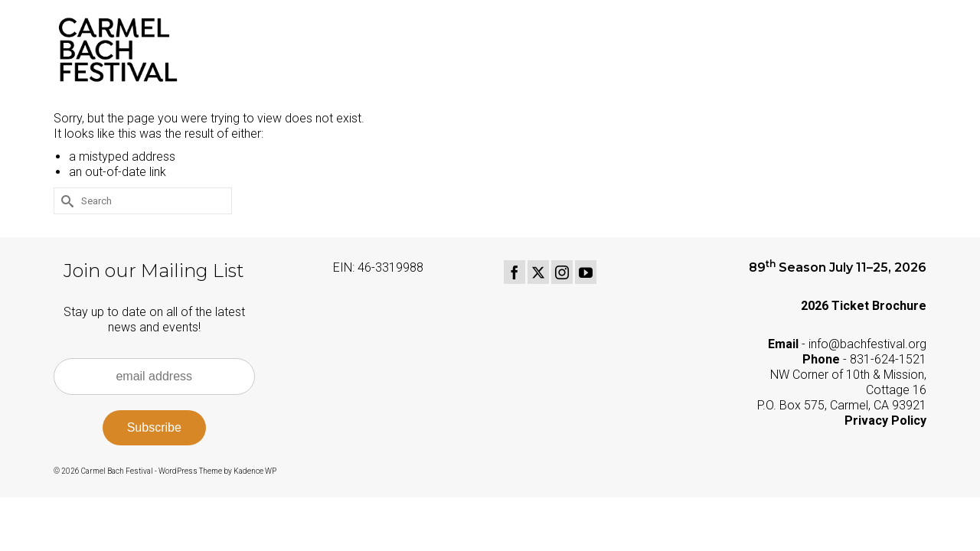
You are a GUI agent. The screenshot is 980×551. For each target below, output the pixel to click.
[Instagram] (562, 272)
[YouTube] (586, 272)
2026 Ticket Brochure (864, 306)
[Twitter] (538, 272)
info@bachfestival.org (867, 344)
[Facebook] (514, 272)
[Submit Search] (65, 201)
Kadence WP (255, 471)
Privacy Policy (885, 421)
